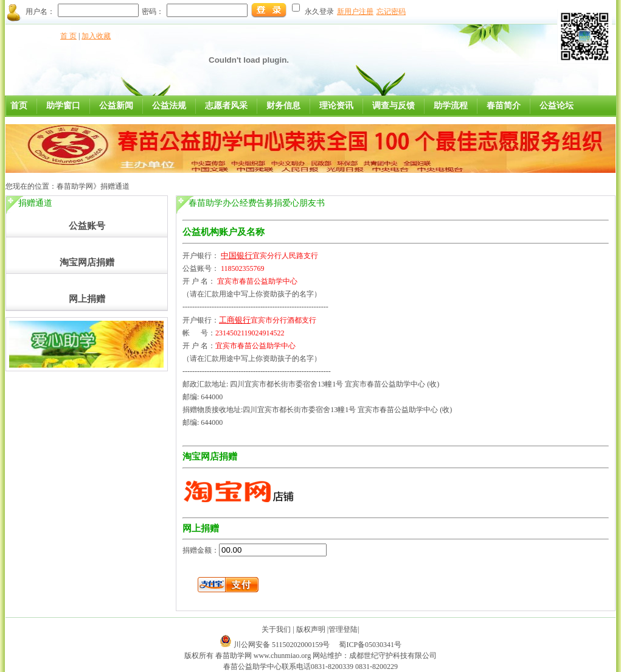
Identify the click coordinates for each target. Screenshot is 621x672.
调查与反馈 (394, 106)
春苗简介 (504, 106)
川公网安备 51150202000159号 (283, 645)
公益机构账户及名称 (224, 232)
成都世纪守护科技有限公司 (393, 656)
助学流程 (451, 106)
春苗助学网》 (78, 186)
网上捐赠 (87, 299)
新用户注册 (355, 12)
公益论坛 (557, 106)
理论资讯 (336, 106)
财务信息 (283, 106)
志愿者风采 (226, 106)
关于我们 (276, 629)
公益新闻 (116, 106)
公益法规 (169, 106)
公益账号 (87, 226)
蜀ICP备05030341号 (370, 645)
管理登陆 (343, 629)
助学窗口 (63, 106)
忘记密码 (391, 12)
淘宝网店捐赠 (87, 262)
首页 (19, 106)
